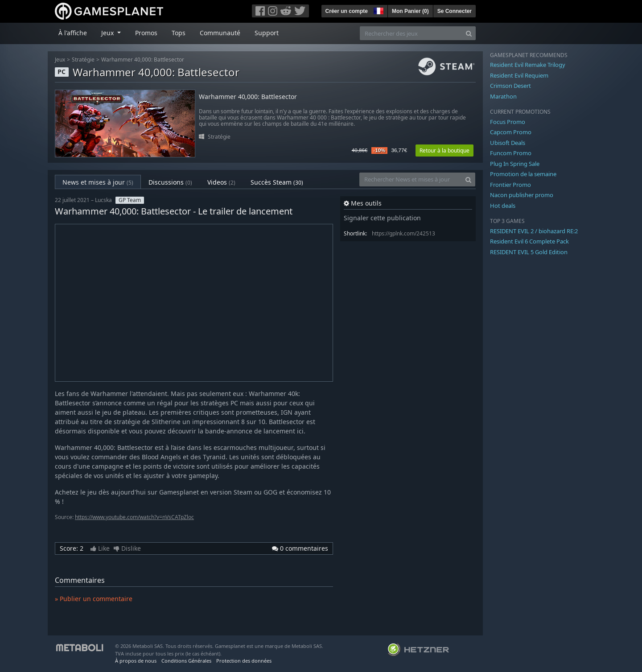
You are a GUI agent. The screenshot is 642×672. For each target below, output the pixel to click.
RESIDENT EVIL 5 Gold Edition (529, 252)
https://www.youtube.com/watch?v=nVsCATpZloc (134, 517)
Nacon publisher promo (522, 195)
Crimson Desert (510, 86)
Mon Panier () (410, 11)
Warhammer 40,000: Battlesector (143, 60)
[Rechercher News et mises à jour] (411, 179)
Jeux (60, 60)
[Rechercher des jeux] (411, 33)
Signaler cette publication (382, 218)
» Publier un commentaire (94, 599)
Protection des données (244, 661)
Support (267, 33)
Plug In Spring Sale (515, 164)
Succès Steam (277, 182)
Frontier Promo (510, 185)
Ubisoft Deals (508, 143)
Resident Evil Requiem (519, 75)
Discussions (170, 182)
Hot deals (503, 206)
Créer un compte (347, 11)
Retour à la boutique (444, 150)
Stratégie (83, 60)
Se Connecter (455, 11)
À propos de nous (136, 661)
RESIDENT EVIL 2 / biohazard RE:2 (534, 231)
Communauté (220, 33)
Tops (179, 33)
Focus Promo (508, 122)
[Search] (469, 33)
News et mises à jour (98, 182)
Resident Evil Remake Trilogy (528, 65)
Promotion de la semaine (523, 174)
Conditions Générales (186, 661)
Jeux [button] (108, 33)
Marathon (503, 96)
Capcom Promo (511, 132)
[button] (378, 10)
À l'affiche (73, 33)
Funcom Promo (511, 153)
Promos (146, 33)
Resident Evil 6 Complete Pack (529, 241)
